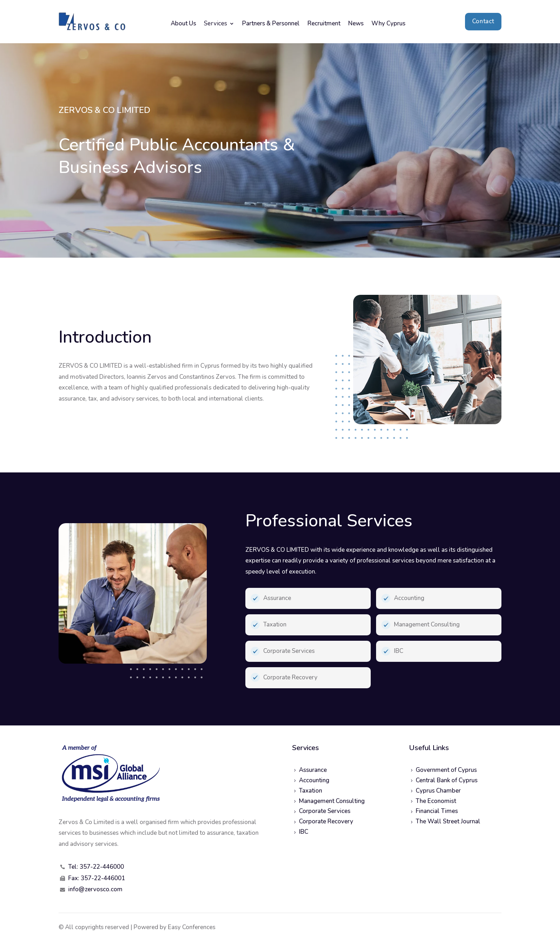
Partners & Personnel (271, 24)
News (356, 24)
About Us (183, 24)
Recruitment (324, 24)
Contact (483, 21)
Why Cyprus (388, 24)
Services (216, 24)
